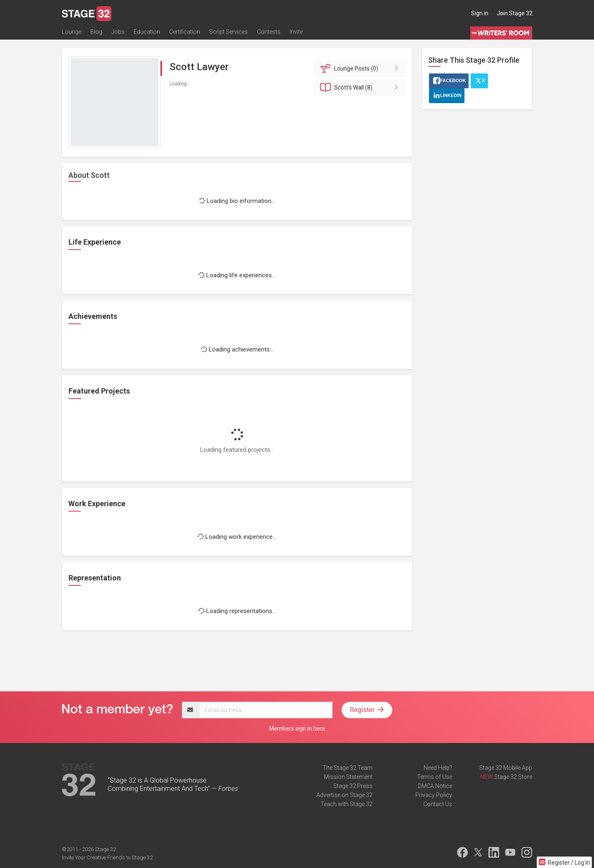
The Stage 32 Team (348, 768)
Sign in (480, 13)
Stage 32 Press (353, 786)
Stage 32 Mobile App (506, 768)
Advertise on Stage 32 (344, 795)
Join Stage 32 (515, 13)
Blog (96, 32)
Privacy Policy (434, 795)
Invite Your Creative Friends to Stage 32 (107, 857)
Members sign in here (297, 729)
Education (147, 32)
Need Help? (438, 768)
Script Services (229, 32)
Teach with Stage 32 (346, 804)
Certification (185, 32)
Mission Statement (348, 777)
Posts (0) (361, 68)
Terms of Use (435, 777)
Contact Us (438, 804)
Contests (269, 32)
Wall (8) (361, 87)
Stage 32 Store (513, 777)
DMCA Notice (435, 786)
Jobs (118, 32)
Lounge (72, 32)
